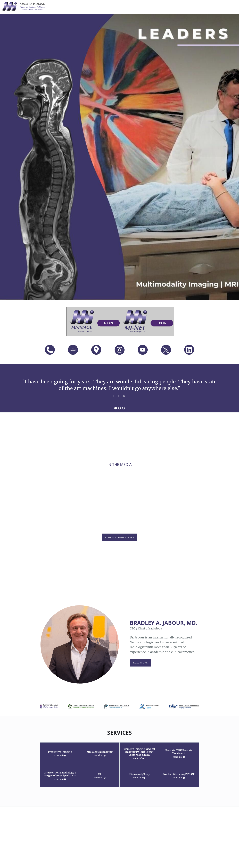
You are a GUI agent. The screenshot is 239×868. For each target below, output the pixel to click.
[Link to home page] (23, 6)
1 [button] (116, 408)
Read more (141, 663)
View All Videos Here (119, 537)
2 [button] (119, 408)
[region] (119, 388)
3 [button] (123, 408)
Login (109, 323)
